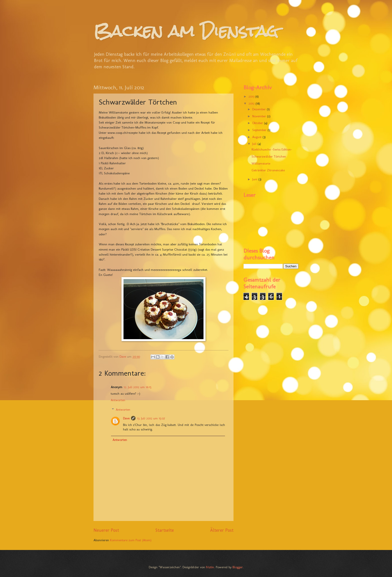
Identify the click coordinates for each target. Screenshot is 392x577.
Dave (126, 418)
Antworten (118, 400)
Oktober (258, 123)
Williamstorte (261, 163)
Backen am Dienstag (186, 31)
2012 (252, 103)
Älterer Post (222, 530)
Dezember (259, 109)
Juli (255, 144)
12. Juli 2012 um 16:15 (137, 387)
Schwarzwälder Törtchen (269, 156)
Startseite (165, 530)
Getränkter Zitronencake (268, 170)
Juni (255, 179)
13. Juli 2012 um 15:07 (151, 418)
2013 (252, 96)
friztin (210, 567)
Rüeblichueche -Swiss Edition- (272, 149)
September (260, 130)
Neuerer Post (106, 530)
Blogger (238, 567)
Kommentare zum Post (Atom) (131, 540)
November (260, 116)
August (257, 137)
